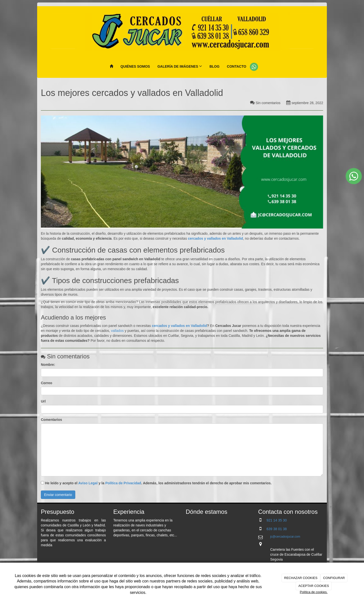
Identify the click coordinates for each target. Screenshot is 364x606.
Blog (214, 66)
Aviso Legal (88, 483)
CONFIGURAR (334, 578)
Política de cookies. (314, 592)
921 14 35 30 (277, 520)
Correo (47, 383)
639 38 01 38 (277, 529)
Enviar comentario (58, 495)
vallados (117, 331)
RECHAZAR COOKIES (301, 578)
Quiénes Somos (135, 66)
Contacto (236, 66)
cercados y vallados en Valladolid (179, 326)
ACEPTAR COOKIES (314, 586)
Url (43, 401)
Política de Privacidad (123, 483)
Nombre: (48, 365)
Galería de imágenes (180, 66)
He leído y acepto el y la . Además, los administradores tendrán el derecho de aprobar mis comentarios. (158, 483)
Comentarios (52, 420)
